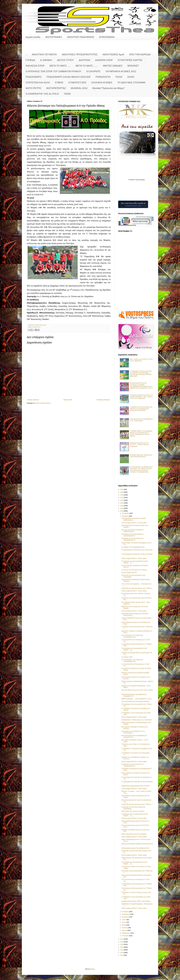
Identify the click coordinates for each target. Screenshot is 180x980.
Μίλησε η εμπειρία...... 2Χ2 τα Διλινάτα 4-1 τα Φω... (137, 699)
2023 (122, 498)
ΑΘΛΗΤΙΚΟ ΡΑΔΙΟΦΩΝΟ (81, 37)
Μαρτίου (125, 930)
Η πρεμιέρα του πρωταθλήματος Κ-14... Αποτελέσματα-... (134, 732)
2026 (122, 489)
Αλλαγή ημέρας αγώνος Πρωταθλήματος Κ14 (135, 848)
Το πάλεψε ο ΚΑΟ (127, 657)
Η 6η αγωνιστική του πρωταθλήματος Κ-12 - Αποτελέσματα (141, 420)
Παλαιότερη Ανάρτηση (103, 400)
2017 (122, 939)
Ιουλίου (124, 920)
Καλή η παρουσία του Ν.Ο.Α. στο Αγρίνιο (134, 834)
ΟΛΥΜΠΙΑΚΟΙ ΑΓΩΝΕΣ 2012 (121, 71)
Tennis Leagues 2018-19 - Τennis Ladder (134, 523)
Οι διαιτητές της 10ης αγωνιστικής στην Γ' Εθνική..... (137, 588)
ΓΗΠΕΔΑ (30, 60)
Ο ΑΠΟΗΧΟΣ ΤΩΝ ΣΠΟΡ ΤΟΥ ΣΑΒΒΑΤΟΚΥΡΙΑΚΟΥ (53, 71)
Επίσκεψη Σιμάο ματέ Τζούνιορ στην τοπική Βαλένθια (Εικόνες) (141, 456)
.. (26, 54)
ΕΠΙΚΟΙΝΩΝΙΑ (107, 37)
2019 (122, 508)
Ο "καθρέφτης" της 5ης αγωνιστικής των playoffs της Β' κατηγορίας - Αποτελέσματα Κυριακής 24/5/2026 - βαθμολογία (141, 374)
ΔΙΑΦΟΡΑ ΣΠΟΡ (104, 60)
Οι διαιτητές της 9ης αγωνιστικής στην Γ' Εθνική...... (137, 804)
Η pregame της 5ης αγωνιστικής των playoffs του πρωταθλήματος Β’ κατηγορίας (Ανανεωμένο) (141, 409)
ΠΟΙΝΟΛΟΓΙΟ (103, 77)
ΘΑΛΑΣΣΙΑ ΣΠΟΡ (35, 66)
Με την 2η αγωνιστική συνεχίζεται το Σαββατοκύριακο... (132, 531)
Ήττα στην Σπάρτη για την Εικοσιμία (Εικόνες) (135, 701)
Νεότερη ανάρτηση (33, 400)
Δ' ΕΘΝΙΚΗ (46, 60)
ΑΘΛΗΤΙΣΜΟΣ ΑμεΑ (113, 54)
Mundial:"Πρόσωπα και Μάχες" (109, 88)
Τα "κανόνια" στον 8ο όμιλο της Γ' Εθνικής (134, 570)
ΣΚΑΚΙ (131, 77)
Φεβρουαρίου (126, 933)
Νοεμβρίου (125, 516)
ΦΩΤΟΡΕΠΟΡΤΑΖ (56, 88)
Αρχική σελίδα (33, 37)
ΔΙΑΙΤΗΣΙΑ (84, 60)
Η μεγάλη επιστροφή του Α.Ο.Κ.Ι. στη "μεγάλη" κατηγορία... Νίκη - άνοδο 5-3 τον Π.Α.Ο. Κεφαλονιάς (141, 397)
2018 (122, 511)
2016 (122, 942)
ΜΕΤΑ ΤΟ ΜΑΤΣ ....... (87, 66)
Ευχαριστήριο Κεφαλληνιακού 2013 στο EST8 (135, 786)
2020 (122, 506)
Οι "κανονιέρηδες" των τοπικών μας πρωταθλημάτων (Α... (132, 636)
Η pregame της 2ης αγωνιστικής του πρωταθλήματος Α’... (132, 765)
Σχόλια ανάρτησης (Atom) (43, 403)
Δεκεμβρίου (126, 513)
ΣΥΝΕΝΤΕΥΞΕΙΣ (77, 83)
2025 (122, 492)
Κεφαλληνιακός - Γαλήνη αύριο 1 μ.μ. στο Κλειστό (137, 720)
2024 (122, 495)
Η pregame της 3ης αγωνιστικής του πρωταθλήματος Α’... (132, 539)
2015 (122, 944)
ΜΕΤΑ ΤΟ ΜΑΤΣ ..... (60, 66)
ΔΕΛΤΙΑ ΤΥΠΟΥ (65, 60)
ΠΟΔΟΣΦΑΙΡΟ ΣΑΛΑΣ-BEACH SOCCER (68, 77)
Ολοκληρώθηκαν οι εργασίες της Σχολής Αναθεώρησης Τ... (134, 519)
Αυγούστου (125, 917)
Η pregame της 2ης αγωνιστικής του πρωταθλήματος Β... (132, 535)
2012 (122, 953)
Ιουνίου (124, 922)
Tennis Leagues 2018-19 (129, 572)
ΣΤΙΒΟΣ (59, 83)
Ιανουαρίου (125, 936)
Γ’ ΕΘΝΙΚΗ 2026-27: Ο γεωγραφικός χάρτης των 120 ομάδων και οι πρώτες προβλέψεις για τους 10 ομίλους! (141, 433)
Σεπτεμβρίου (126, 914)
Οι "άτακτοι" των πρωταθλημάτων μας (133, 547)
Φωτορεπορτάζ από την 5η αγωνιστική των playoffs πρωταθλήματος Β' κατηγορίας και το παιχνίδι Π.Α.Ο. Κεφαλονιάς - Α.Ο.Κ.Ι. (141, 386)
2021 (122, 503)
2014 (122, 947)
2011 (122, 955)
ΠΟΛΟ (119, 77)
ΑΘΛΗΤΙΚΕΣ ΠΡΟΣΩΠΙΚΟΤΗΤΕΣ (80, 54)
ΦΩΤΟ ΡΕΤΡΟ (33, 88)
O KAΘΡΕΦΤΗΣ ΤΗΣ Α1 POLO (42, 94)
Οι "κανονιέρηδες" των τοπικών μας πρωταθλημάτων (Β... (132, 660)
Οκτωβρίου (125, 912)
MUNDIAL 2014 (79, 88)
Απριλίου (125, 928)
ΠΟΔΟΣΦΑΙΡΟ (34, 77)
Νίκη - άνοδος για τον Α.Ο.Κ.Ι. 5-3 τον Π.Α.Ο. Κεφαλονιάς (141, 360)
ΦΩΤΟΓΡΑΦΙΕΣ (54, 37)
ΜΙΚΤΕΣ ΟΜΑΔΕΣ (113, 66)
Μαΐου (124, 925)
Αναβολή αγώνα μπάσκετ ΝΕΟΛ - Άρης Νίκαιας (136, 901)
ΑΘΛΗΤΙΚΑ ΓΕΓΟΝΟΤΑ (44, 54)
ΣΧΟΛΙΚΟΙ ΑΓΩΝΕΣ (102, 83)
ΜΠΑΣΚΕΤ (133, 66)
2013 (122, 950)
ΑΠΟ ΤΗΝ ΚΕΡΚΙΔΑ (140, 54)
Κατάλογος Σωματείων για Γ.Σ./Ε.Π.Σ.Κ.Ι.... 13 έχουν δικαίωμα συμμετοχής (139, 445)
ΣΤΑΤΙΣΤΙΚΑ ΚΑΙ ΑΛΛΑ (38, 83)
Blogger (92, 969)
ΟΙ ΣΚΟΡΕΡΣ (93, 71)
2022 (122, 500)
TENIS (67, 94)
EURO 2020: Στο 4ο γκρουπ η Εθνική (133, 811)
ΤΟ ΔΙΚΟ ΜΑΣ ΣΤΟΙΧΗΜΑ (131, 83)
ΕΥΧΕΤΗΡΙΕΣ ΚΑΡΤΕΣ (130, 60)
